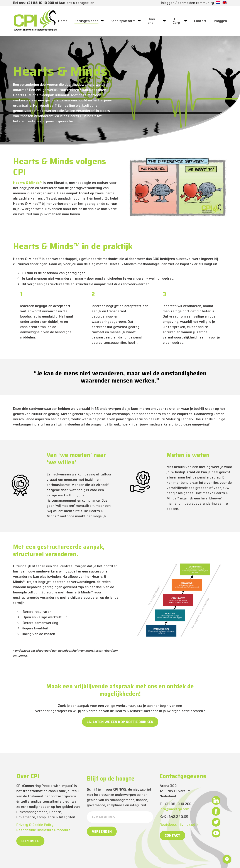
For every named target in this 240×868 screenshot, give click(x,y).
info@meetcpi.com (174, 809)
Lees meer (30, 841)
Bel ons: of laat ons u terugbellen (54, 3)
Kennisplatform (123, 21)
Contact (200, 21)
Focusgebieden (86, 21)
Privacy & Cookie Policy (35, 825)
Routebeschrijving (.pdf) (179, 824)
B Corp (176, 21)
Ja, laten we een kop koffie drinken (120, 722)
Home (63, 21)
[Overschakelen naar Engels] (225, 3)
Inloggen (220, 21)
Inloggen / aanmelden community (187, 3)
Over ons (151, 21)
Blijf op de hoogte (111, 779)
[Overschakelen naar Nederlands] (218, 3)
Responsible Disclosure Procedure (43, 830)
